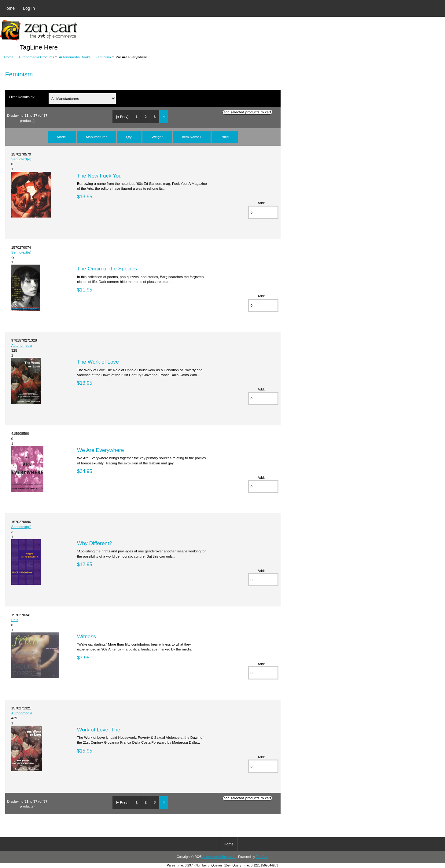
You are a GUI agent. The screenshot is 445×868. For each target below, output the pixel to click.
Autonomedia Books (75, 57)
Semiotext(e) (21, 159)
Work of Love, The (99, 730)
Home (9, 8)
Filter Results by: (22, 97)
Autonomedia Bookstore (219, 857)
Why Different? (95, 543)
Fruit (15, 620)
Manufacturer (96, 137)
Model (62, 137)
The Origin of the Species (107, 269)
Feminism (103, 57)
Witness (86, 636)
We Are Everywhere (100, 450)
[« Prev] (122, 117)
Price (225, 137)
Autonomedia (22, 345)
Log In (29, 8)
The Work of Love (98, 362)
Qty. (129, 137)
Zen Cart (262, 857)
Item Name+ (191, 137)
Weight (157, 137)
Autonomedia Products (36, 57)
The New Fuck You (99, 176)
